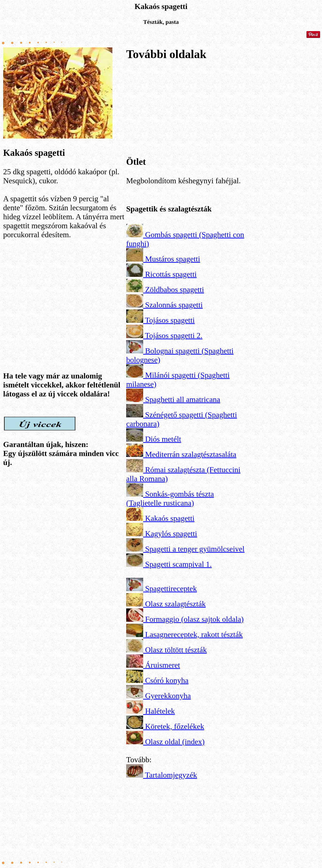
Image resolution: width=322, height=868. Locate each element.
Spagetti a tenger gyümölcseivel (195, 549)
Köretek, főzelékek (175, 726)
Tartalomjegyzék (171, 775)
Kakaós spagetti (170, 518)
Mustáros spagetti (173, 259)
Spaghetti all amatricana (183, 399)
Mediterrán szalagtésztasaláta (191, 454)
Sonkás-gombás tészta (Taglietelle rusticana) (170, 498)
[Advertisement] (64, 291)
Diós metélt (163, 439)
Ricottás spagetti (171, 274)
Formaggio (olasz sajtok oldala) (194, 619)
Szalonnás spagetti (174, 305)
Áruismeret (163, 665)
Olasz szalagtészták (175, 604)
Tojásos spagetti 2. (174, 335)
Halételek (160, 711)
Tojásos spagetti (170, 320)
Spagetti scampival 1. (178, 564)
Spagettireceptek (171, 588)
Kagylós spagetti (171, 534)
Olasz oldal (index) (175, 742)
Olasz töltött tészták (176, 650)
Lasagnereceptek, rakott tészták (194, 634)
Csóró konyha (167, 680)
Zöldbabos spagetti (175, 289)
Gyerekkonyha (168, 696)
